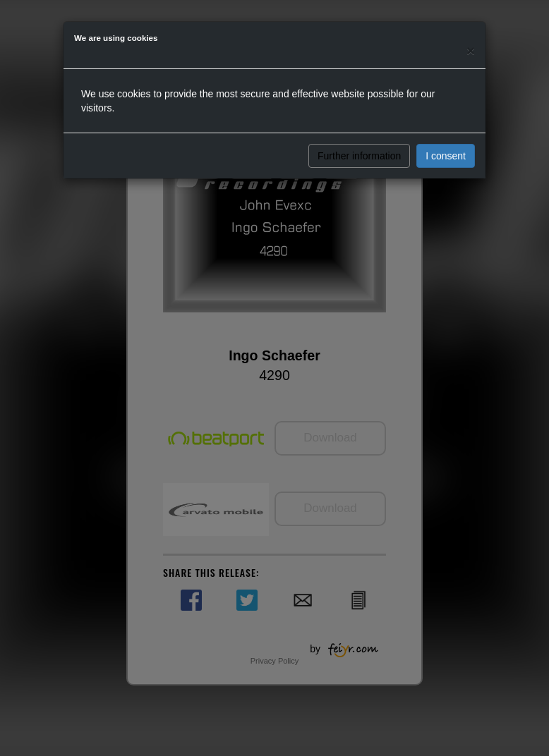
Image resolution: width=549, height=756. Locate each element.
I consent (446, 156)
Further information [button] (359, 156)
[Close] (471, 50)
